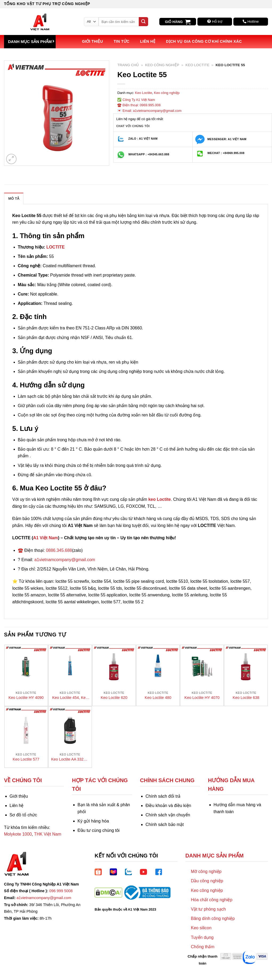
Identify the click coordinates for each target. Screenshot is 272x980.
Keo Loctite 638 (246, 698)
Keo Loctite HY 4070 (202, 698)
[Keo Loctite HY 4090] (26, 667)
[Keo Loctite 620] (114, 667)
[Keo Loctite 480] (158, 667)
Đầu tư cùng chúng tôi (99, 830)
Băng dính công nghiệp (213, 918)
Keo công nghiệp (162, 65)
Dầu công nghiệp (207, 881)
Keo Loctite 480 (158, 698)
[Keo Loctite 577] (26, 728)
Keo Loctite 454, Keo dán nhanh (70, 698)
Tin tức (121, 41)
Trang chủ (128, 65)
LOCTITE (55, 247)
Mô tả (14, 198)
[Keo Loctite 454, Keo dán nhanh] (70, 667)
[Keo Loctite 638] (246, 667)
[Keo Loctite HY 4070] (202, 667)
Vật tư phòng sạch (208, 909)
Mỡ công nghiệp (206, 871)
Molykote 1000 (18, 834)
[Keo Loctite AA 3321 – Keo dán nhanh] (70, 728)
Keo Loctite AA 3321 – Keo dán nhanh (70, 759)
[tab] (14, 198)
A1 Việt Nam (45, 538)
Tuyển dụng (202, 937)
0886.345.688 (59, 550)
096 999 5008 (61, 891)
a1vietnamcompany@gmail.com (65, 560)
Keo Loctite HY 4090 (26, 698)
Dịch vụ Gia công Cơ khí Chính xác (204, 41)
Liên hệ (148, 41)
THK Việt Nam (48, 834)
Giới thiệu (93, 41)
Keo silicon (201, 928)
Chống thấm (202, 947)
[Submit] (143, 22)
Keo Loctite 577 (26, 759)
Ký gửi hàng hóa (93, 821)
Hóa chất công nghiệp (212, 900)
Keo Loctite (197, 65)
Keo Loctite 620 (114, 698)
